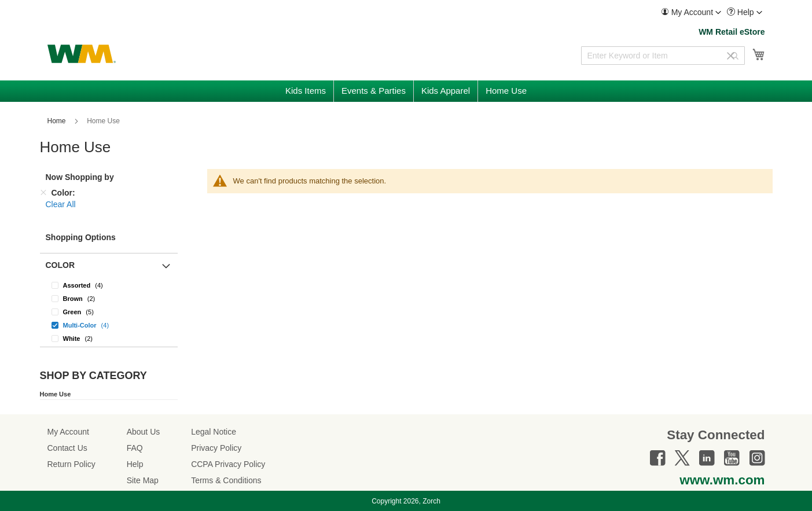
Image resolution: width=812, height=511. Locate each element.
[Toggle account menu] (718, 13)
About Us (144, 432)
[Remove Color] (43, 193)
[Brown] (109, 298)
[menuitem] (691, 12)
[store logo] (82, 54)
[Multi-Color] (109, 325)
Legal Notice (214, 432)
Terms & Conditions (226, 480)
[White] (109, 338)
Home (58, 121)
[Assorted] (109, 285)
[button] (691, 12)
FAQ (135, 448)
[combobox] (663, 56)
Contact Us (67, 448)
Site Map (143, 480)
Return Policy (71, 464)
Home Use (56, 394)
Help (135, 464)
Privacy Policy (216, 448)
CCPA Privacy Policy (228, 464)
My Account (68, 432)
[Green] (109, 312)
